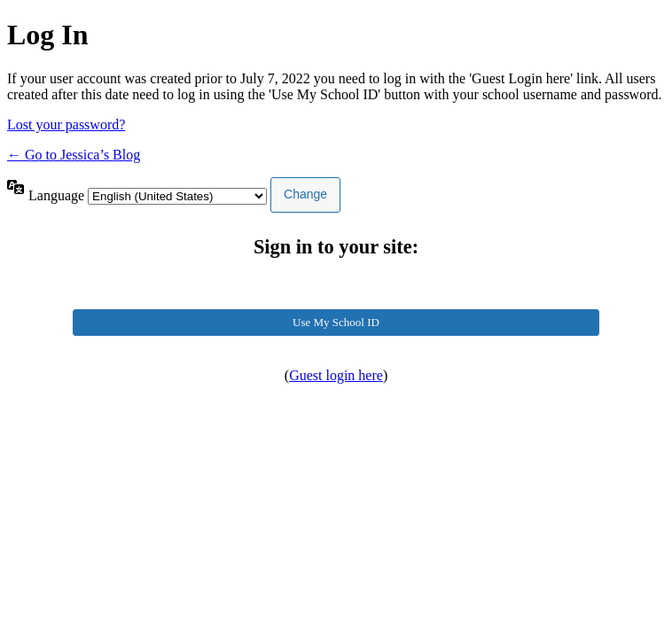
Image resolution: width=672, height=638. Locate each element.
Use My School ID (336, 322)
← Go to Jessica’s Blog (74, 155)
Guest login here (336, 375)
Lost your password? (66, 124)
